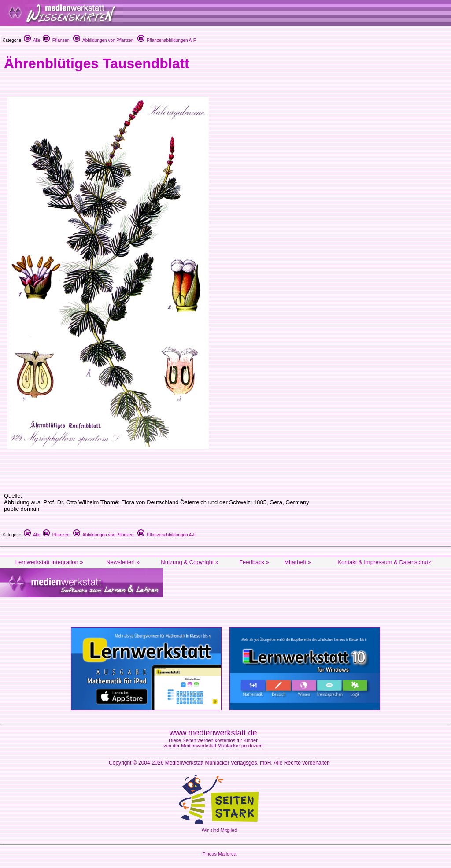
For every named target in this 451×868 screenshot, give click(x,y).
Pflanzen (56, 40)
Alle (32, 40)
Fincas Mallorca (219, 854)
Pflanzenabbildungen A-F (167, 40)
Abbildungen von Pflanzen (103, 40)
